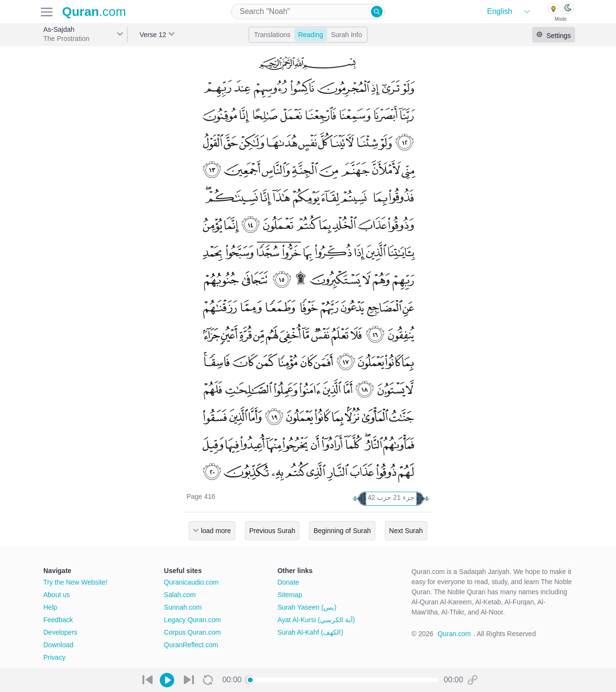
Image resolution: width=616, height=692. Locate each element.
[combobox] (308, 12)
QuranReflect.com (191, 645)
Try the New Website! (75, 582)
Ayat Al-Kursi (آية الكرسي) (316, 620)
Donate (288, 582)
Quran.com (454, 634)
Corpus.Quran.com (192, 632)
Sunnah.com (183, 607)
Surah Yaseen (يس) (307, 607)
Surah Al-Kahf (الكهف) (310, 632)
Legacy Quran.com (192, 620)
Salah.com (180, 595)
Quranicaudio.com (192, 582)
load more (216, 531)
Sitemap (289, 595)
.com (94, 12)
